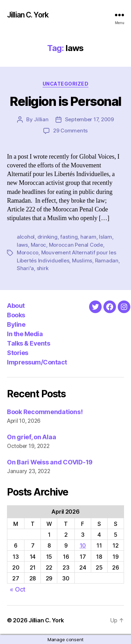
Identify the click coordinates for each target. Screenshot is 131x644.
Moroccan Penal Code (76, 245)
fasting (69, 237)
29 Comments (70, 131)
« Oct (18, 589)
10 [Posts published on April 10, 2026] (83, 545)
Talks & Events (28, 343)
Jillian (41, 119)
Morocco (28, 252)
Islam (105, 237)
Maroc (39, 245)
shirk (43, 268)
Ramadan (107, 261)
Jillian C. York (28, 15)
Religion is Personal (65, 101)
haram (88, 237)
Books (16, 315)
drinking (48, 237)
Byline (16, 324)
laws (22, 245)
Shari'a (25, 268)
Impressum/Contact (37, 362)
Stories (18, 353)
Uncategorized (66, 84)
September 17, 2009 (89, 119)
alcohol (26, 237)
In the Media (25, 334)
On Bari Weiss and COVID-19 (50, 462)
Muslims (82, 261)
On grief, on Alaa (31, 437)
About (16, 306)
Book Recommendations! (45, 412)
